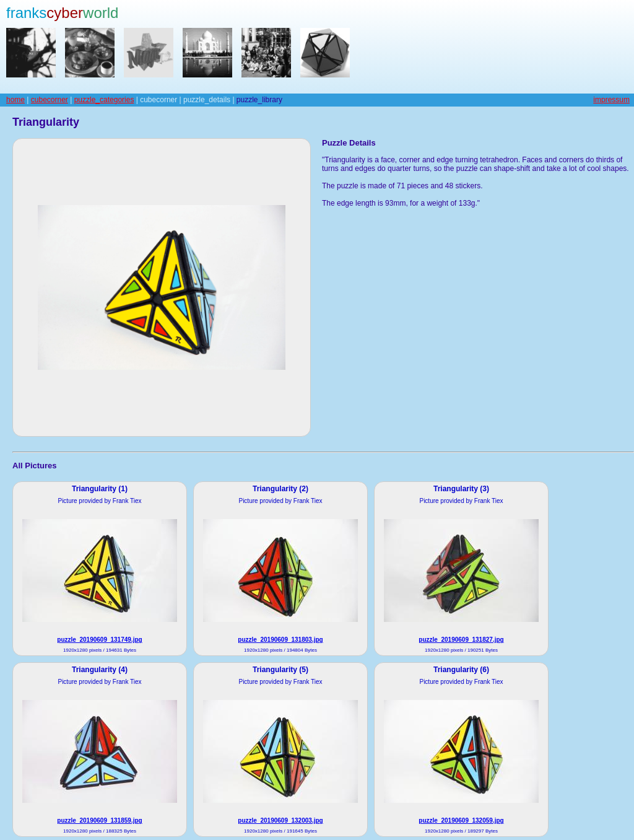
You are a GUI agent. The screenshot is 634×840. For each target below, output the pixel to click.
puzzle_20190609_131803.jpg (280, 640)
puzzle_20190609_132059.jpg (461, 820)
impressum (611, 100)
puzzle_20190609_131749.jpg (99, 640)
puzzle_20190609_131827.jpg (461, 640)
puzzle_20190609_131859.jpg (99, 820)
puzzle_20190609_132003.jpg (280, 820)
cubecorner (50, 100)
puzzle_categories (104, 100)
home (15, 100)
